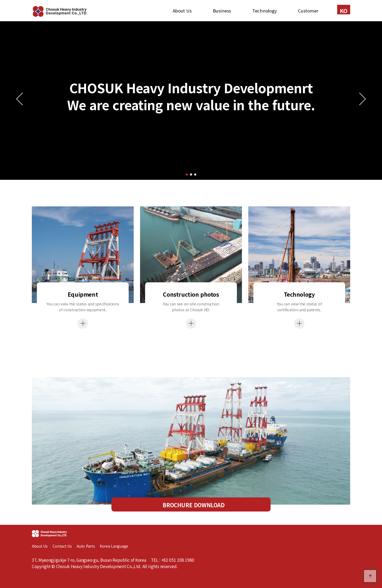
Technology (264, 11)
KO (344, 10)
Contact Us (62, 546)
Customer (308, 11)
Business (222, 11)
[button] (187, 174)
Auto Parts (88, 546)
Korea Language (114, 546)
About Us (182, 11)
